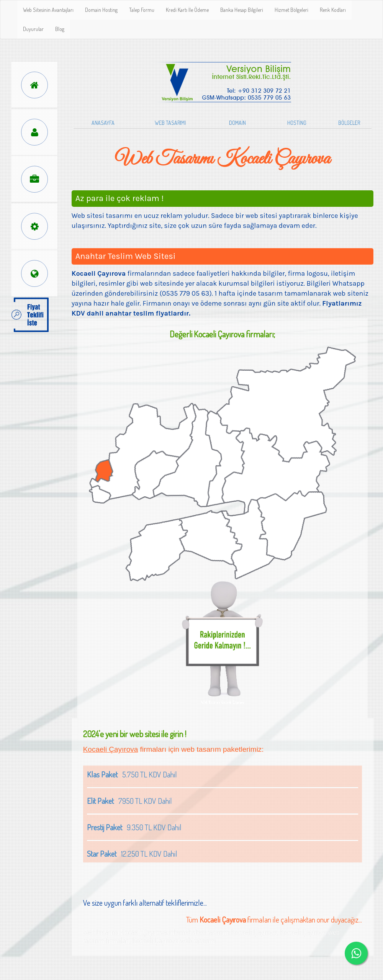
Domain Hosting (101, 10)
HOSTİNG (297, 123)
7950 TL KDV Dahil (129, 801)
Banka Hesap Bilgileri (242, 10)
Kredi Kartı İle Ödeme (187, 10)
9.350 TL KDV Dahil (134, 827)
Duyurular (33, 29)
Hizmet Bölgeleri (291, 10)
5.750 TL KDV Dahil (132, 774)
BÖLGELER (349, 123)
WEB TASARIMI (170, 123)
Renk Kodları (333, 10)
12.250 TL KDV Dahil (132, 854)
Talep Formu (142, 10)
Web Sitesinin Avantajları (48, 10)
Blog (60, 29)
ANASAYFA (103, 123)
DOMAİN (237, 123)
